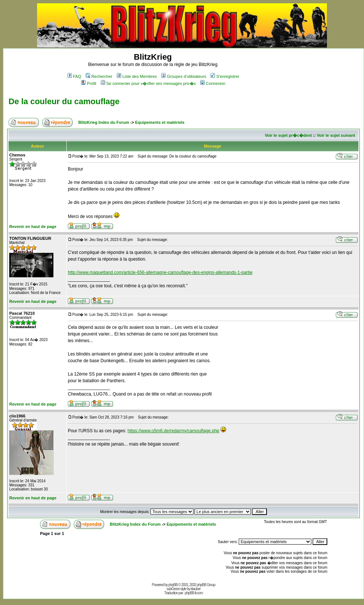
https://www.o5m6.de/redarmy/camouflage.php (173, 431)
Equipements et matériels (160, 122)
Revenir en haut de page (33, 227)
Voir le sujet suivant (336, 135)
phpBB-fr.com (194, 593)
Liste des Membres (137, 76)
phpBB (173, 585)
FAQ (74, 76)
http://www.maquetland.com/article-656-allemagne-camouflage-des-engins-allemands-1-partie (160, 272)
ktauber (196, 589)
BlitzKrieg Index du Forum (104, 122)
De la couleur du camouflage (64, 101)
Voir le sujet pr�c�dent (288, 135)
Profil (89, 83)
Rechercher (99, 76)
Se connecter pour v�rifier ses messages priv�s (148, 83)
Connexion (213, 83)
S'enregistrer (225, 76)
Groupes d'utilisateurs (184, 76)
